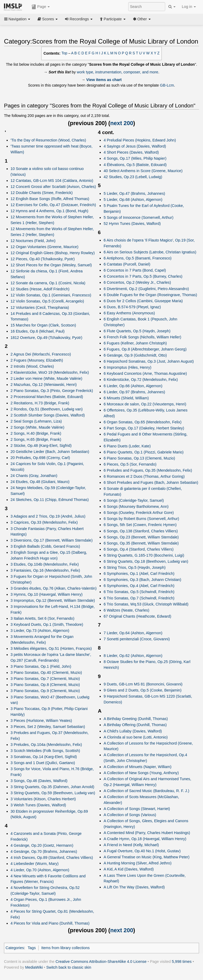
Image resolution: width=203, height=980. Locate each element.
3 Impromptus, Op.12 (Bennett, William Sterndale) (53, 600)
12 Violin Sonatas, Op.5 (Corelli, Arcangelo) (47, 301)
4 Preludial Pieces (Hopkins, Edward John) (140, 140)
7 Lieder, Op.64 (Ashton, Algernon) (133, 633)
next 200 (122, 123)
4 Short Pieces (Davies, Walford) (131, 152)
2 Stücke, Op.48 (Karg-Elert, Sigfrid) (41, 446)
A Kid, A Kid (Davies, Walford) (129, 869)
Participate (113, 19)
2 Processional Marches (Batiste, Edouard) (47, 397)
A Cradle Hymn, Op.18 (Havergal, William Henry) (145, 839)
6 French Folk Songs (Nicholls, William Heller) (142, 337)
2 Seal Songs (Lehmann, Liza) (36, 421)
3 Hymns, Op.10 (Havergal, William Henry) (47, 594)
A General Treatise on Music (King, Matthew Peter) (147, 857)
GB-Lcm (167, 85)
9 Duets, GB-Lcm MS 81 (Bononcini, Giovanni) (143, 684)
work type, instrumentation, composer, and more (118, 72)
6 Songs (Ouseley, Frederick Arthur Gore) (139, 513)
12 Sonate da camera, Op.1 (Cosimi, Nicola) (48, 283)
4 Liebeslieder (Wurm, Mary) (35, 864)
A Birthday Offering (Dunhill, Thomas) (135, 725)
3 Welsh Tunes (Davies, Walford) (38, 805)
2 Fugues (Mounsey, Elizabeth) (37, 360)
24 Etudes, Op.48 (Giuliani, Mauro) (40, 482)
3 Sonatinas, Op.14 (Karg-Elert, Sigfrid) (44, 757)
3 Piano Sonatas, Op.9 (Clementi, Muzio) (45, 691)
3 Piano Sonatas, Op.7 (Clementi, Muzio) (45, 679)
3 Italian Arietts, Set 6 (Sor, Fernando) (43, 618)
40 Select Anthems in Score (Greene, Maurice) (143, 171)
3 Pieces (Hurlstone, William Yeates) (41, 721)
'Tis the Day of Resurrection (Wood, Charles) (48, 140)
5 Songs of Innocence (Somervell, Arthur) (139, 217)
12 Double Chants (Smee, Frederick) (42, 193)
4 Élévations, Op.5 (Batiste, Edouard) (135, 165)
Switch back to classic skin (69, 967)
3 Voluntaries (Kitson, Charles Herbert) (43, 799)
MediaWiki (34, 967)
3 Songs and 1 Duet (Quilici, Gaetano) (43, 763)
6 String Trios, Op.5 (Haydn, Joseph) (135, 567)
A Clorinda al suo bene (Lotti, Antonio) (136, 737)
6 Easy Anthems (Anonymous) (129, 313)
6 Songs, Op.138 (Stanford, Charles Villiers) (141, 531)
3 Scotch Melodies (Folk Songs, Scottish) (45, 751)
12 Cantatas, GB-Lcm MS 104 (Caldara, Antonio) (52, 181)
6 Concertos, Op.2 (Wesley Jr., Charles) (137, 282)
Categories (15, 948)
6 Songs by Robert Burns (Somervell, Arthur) (141, 519)
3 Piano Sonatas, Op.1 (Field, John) (41, 666)
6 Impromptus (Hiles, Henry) (128, 367)
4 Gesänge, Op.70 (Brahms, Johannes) (44, 851)
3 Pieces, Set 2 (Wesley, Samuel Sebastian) (48, 727)
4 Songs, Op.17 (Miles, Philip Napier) (135, 158)
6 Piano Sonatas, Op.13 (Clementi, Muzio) (139, 458)
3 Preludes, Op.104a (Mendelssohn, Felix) (46, 745)
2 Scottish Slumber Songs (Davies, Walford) (48, 415)
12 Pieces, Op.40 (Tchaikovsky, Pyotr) (43, 259)
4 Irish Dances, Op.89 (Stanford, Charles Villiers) (52, 858)
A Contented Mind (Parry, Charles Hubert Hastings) (147, 833)
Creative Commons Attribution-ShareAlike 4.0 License (101, 962)
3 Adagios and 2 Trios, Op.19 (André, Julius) (48, 516)
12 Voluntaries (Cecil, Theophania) (40, 307)
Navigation (17, 19)
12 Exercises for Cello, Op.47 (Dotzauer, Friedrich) (53, 205)
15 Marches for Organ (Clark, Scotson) (43, 325)
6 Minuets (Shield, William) (126, 398)
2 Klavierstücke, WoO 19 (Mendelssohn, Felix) (50, 372)
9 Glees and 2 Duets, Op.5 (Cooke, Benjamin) (143, 690)
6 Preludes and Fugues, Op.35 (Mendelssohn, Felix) (148, 470)
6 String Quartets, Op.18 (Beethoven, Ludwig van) (146, 561)
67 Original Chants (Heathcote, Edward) (137, 616)
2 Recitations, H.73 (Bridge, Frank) (40, 403)
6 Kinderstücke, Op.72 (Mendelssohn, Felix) (141, 380)
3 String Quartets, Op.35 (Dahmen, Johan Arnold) (52, 787)
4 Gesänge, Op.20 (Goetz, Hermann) (42, 845)
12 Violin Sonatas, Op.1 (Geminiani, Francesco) (51, 295)
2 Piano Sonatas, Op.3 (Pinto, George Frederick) (52, 391)
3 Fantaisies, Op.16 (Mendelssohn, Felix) (45, 570)
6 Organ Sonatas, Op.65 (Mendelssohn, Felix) (143, 422)
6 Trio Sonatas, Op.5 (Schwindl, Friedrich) (139, 592)
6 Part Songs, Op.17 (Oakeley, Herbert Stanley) (144, 428)
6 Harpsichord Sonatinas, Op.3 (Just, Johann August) (149, 361)
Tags (32, 948)
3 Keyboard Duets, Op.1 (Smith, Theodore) (47, 624)
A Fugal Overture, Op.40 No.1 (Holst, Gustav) (142, 851)
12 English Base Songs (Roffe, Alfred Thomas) (50, 199)
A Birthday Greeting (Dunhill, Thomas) (136, 719)
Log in (189, 7)
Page (41, 7)
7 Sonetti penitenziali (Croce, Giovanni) (137, 639)
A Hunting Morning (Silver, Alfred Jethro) (138, 863)
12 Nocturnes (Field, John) (33, 241)
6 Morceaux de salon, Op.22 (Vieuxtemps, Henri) (145, 404)
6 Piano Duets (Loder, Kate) (127, 446)
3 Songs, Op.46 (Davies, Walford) (39, 781)
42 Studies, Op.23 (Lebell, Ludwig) (133, 177)
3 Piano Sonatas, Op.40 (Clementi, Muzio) (46, 673)
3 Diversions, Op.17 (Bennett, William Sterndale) (52, 540)
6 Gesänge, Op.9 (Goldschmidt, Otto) (135, 355)
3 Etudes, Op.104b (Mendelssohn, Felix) (45, 564)
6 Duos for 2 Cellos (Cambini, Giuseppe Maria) (143, 301)
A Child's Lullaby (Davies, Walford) (133, 731)
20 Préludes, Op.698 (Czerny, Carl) (40, 458)
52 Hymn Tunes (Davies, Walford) (132, 224)
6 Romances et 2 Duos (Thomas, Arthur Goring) (144, 476)
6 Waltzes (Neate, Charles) (126, 610)
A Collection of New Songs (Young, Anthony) (141, 773)
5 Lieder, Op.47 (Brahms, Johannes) (134, 193)
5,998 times (182, 962)
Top (64, 53)
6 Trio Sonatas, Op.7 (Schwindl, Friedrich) (139, 598)
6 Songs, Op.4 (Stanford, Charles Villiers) (139, 549)
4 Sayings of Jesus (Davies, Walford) (135, 146)
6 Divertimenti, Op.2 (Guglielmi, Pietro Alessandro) (146, 289)
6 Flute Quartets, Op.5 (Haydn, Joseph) (137, 331)
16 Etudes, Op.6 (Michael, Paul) (38, 331)
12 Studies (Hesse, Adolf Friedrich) (40, 289)
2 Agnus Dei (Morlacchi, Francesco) (41, 354)
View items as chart (104, 80)
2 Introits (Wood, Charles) (32, 366)
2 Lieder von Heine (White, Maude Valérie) (47, 378)
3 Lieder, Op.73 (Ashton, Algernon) (40, 631)
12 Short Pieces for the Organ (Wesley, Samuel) (51, 265)
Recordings (79, 19)
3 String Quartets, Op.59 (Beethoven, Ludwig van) (53, 793)
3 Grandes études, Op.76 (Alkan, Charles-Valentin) (54, 588)
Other (142, 19)
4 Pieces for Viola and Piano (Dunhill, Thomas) (50, 923)
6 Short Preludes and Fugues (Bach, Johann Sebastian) (151, 482)
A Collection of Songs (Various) (130, 815)
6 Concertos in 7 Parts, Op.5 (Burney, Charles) (143, 276)
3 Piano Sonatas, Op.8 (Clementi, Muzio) (45, 685)
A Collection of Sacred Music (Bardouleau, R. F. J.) (146, 791)
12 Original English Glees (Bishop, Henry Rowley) (53, 253)
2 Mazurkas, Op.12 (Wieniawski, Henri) (44, 385)
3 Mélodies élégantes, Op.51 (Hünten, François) (51, 648)
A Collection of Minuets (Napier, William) (138, 767)
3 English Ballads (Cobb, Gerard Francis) (45, 546)
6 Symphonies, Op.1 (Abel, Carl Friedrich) (139, 574)
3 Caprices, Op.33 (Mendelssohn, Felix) (44, 522)
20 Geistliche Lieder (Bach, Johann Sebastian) (50, 452)
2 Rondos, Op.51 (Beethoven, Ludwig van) (47, 409)
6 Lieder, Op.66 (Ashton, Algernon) (133, 386)
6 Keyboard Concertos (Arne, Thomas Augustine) (145, 373)
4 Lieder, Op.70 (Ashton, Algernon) (40, 870)
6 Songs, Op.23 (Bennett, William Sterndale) (141, 537)
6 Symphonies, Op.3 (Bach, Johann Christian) (142, 580)
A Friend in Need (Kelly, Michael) (131, 845)
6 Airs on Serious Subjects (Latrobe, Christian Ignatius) (150, 252)
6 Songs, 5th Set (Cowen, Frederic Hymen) (140, 525)
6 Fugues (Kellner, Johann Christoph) (135, 343)
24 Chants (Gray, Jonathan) (34, 476)
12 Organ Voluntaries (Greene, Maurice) (45, 247)
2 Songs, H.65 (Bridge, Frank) (36, 439)
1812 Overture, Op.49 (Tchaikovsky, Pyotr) (47, 338)
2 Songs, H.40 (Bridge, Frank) (36, 433)
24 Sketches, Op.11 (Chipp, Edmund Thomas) (50, 500)
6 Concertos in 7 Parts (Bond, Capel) (135, 270)
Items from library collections (65, 948)
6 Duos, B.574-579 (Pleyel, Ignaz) (132, 307)
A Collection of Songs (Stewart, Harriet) (137, 809)
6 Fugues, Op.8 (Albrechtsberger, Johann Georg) (145, 349)
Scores (48, 19)
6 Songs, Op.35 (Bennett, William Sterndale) (141, 543)
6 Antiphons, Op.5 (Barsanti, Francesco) (138, 258)
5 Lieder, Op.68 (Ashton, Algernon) (133, 200)
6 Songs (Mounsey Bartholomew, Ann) (136, 506)
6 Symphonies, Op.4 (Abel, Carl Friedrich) (139, 586)
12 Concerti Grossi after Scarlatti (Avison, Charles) (53, 187)
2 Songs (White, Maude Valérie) (38, 427)
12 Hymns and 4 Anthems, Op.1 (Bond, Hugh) (50, 211)
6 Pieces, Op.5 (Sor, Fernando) (130, 464)
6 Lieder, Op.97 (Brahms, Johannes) (134, 392)
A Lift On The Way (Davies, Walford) (134, 887)
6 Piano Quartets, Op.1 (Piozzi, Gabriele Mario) (144, 452)
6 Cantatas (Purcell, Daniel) (127, 264)
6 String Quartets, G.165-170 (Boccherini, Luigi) (144, 555)
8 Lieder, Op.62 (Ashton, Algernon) (133, 656)
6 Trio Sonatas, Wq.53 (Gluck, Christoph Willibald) (146, 604)
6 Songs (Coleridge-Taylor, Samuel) (134, 500)
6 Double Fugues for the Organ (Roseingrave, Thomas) (150, 295)
